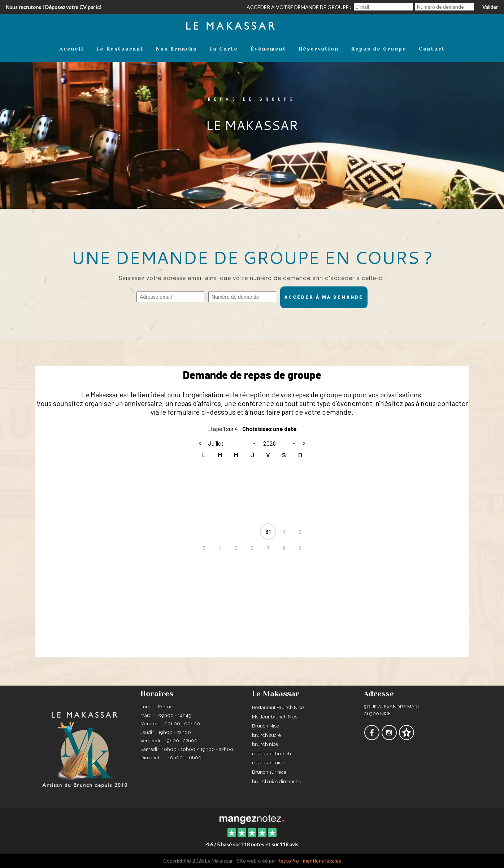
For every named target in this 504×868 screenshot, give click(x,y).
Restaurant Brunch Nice (278, 707)
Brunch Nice (266, 726)
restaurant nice (268, 763)
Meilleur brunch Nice (275, 717)
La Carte (223, 49)
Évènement (268, 49)
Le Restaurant (120, 49)
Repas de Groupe (379, 49)
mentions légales (322, 861)
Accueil (71, 49)
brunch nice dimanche (277, 781)
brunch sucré (266, 735)
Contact (432, 49)
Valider (490, 7)
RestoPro (288, 861)
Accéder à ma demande (324, 297)
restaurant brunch (271, 754)
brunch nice (265, 744)
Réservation (319, 49)
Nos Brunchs (176, 49)
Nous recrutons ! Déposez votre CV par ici (53, 7)
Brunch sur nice (269, 772)
